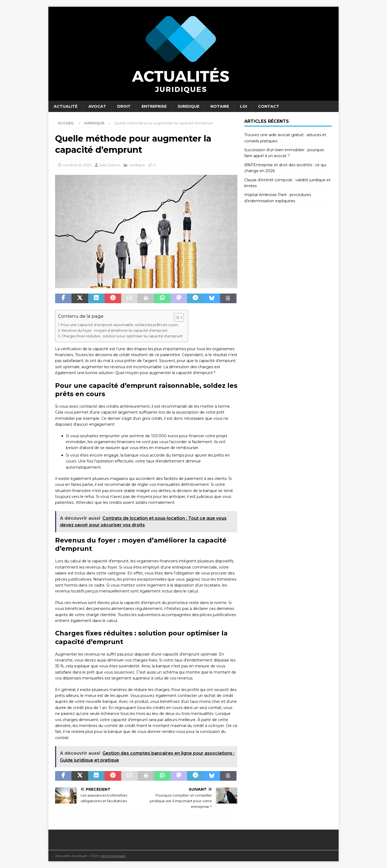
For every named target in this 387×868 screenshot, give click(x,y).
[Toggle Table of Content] (176, 317)
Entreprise (154, 106)
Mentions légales (113, 856)
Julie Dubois (110, 165)
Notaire (220, 106)
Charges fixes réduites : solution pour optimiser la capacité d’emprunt (122, 336)
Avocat (97, 106)
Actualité (66, 106)
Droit (124, 106)
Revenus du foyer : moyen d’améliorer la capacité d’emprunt (114, 330)
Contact (269, 106)
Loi (243, 106)
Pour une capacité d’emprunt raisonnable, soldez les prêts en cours (119, 325)
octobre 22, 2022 (77, 165)
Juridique (189, 106)
